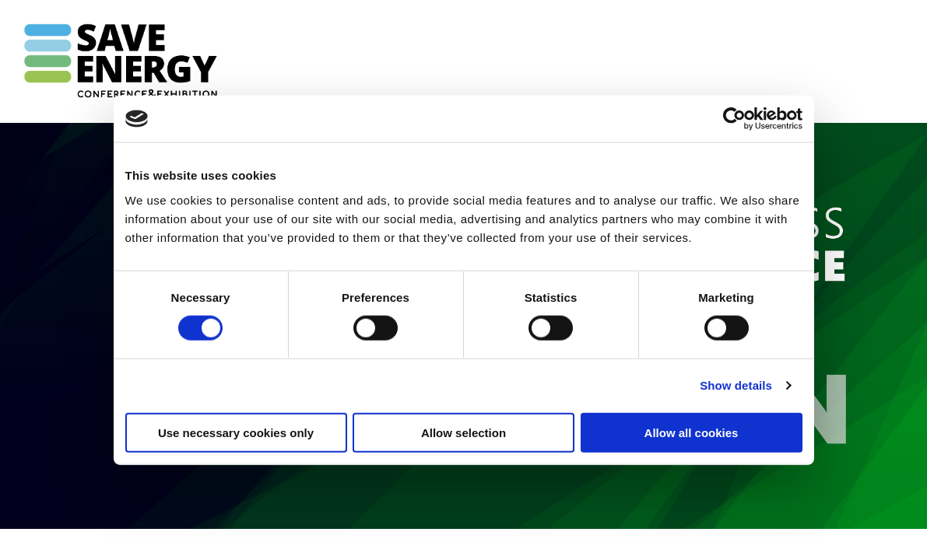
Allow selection (464, 432)
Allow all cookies (692, 432)
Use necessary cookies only (236, 432)
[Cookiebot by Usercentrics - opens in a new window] (734, 119)
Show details (736, 385)
